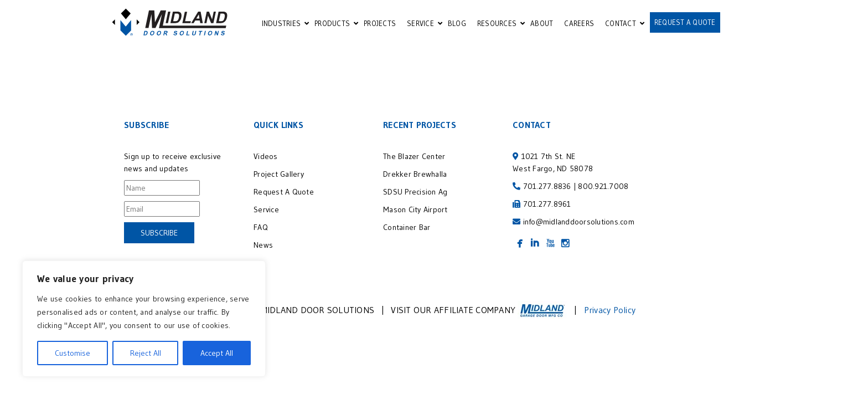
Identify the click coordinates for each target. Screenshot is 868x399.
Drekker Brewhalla (415, 178)
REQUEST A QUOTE (685, 22)
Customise (73, 353)
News (263, 249)
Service (266, 214)
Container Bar (407, 232)
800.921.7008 (603, 191)
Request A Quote (284, 196)
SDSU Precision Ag (417, 196)
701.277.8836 (547, 191)
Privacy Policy (610, 314)
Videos (266, 161)
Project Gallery (279, 178)
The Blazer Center (414, 161)
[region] (144, 319)
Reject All (146, 353)
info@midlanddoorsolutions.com (579, 226)
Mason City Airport (415, 214)
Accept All (217, 353)
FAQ (261, 232)
